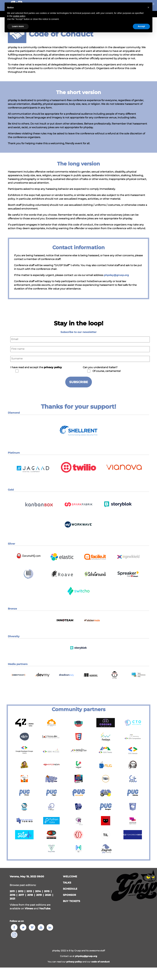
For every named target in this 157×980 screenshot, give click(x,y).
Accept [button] (141, 26)
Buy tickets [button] (71, 901)
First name (18, 349)
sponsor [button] (69, 895)
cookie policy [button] (19, 16)
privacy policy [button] (53, 367)
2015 (47, 891)
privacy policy (74, 962)
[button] (78, 440)
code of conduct (100, 962)
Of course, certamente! (107, 371)
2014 (38, 891)
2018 (30, 895)
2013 (29, 891)
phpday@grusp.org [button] (86, 956)
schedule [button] (70, 889)
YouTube (45, 909)
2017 (21, 895)
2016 (12, 895)
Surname (17, 359)
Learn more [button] (18, 26)
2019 (39, 895)
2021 (12, 899)
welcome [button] (70, 876)
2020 (48, 895)
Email (15, 339)
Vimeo (29, 909)
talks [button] (67, 883)
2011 (12, 891)
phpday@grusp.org (116, 275)
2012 (21, 891)
